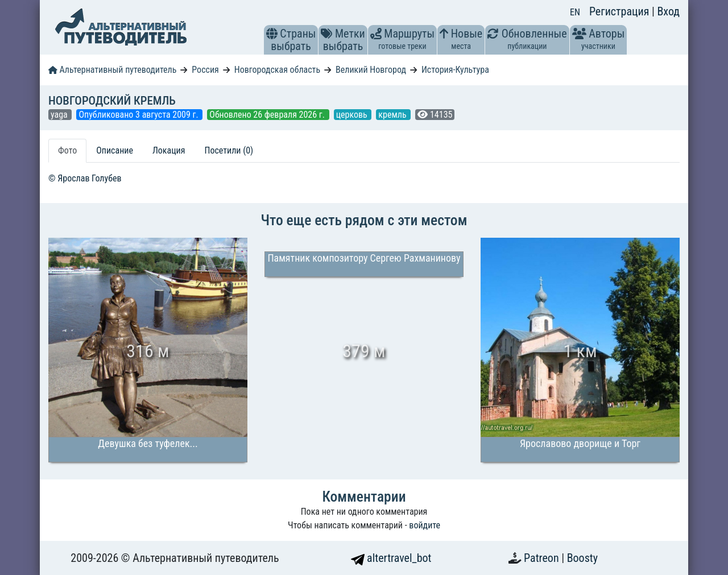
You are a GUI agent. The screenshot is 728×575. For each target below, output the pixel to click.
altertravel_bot (391, 558)
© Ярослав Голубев (85, 178)
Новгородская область (277, 70)
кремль (393, 115)
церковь (353, 115)
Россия (205, 70)
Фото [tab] (67, 150)
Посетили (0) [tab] (229, 150)
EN (575, 12)
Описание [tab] (115, 150)
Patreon (543, 558)
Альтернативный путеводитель (112, 70)
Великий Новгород (371, 70)
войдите (425, 525)
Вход (668, 11)
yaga (60, 115)
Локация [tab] (169, 150)
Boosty (582, 558)
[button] (272, 34)
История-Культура (455, 70)
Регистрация (621, 11)
